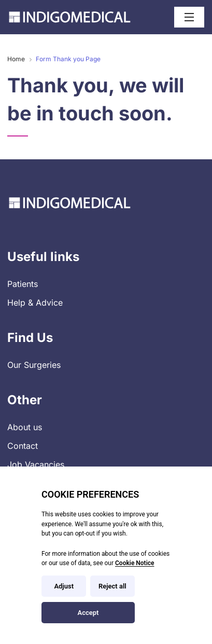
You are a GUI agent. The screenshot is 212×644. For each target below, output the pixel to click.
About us (25, 427)
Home (16, 59)
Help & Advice (35, 303)
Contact (23, 446)
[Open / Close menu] (189, 17)
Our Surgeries (34, 365)
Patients (23, 284)
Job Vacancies (36, 464)
